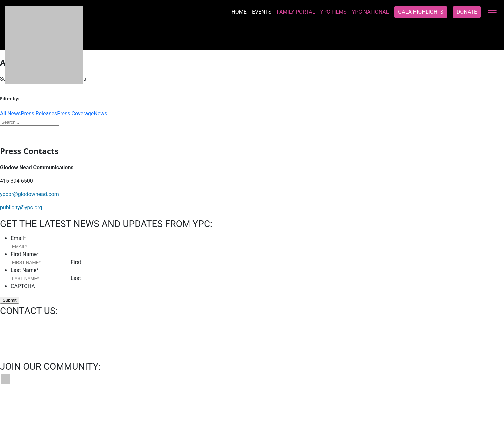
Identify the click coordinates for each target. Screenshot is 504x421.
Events (262, 12)
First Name (25, 254)
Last (76, 278)
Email (18, 238)
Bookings (50, 404)
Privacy (121, 404)
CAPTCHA (23, 286)
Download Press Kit (252, 132)
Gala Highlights (421, 12)
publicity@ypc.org (21, 207)
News (100, 114)
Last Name (25, 270)
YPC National (371, 12)
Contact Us (16, 404)
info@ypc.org (16, 325)
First (76, 262)
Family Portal (296, 12)
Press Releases (39, 114)
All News (10, 114)
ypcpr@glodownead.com (29, 194)
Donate (467, 12)
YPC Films (333, 12)
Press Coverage (75, 114)
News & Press (86, 404)
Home (239, 12)
